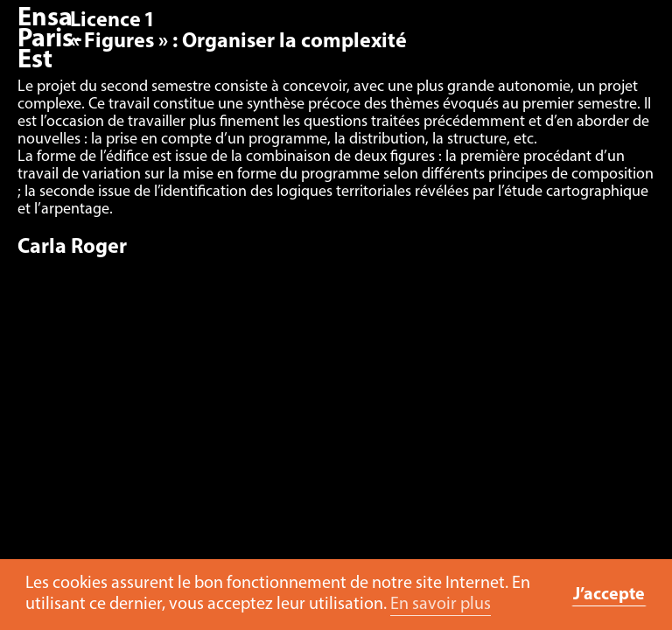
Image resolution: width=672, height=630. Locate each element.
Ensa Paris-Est (50, 40)
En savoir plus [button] (441, 605)
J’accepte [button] (609, 595)
